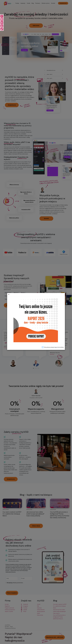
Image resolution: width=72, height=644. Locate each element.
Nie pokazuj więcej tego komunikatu (53, 347)
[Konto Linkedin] (2, 23)
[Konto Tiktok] (2, 29)
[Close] (8, 295)
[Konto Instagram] (2, 19)
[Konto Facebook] (2, 16)
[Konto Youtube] (2, 26)
